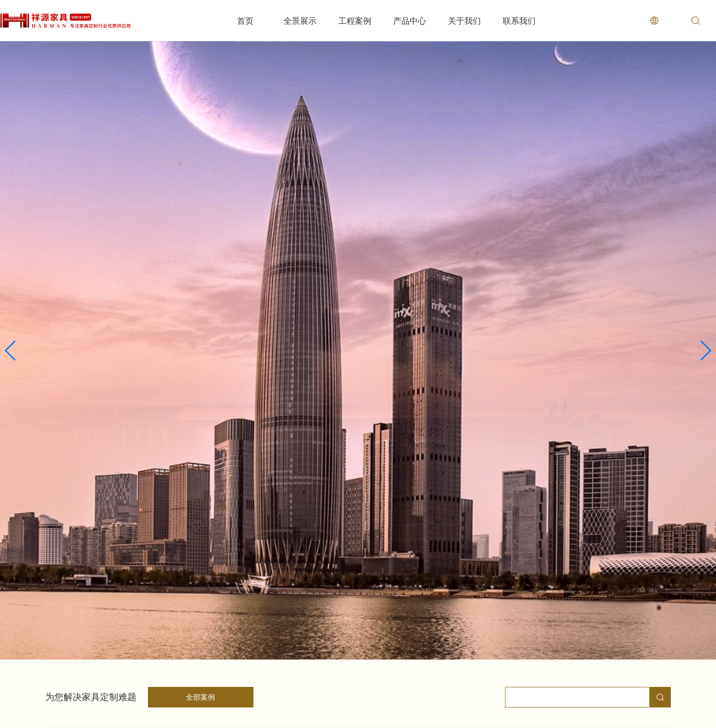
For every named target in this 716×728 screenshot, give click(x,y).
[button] (11, 351)
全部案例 (200, 697)
